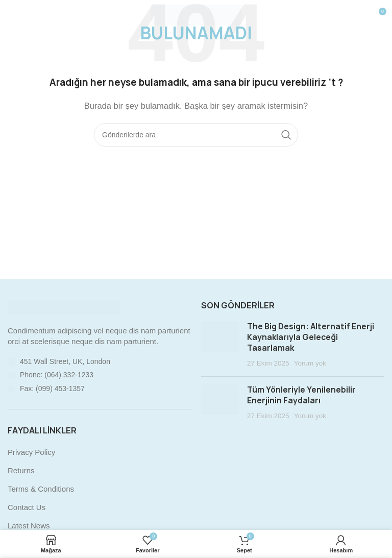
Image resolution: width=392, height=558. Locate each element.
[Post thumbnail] (220, 345)
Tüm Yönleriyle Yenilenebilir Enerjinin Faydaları (301, 395)
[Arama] (196, 135)
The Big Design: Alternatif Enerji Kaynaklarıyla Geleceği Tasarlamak (311, 337)
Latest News (29, 526)
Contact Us (27, 507)
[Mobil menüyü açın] (24, 15)
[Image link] (64, 307)
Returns (21, 470)
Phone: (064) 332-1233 (57, 375)
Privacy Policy (31, 452)
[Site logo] (196, 15)
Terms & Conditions (41, 489)
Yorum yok (310, 363)
